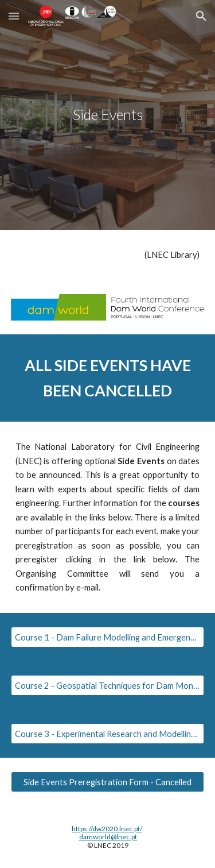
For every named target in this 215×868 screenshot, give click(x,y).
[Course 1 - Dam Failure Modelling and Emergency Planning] (108, 637)
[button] (14, 16)
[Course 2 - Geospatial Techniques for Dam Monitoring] (108, 685)
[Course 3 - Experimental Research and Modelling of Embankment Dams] (108, 734)
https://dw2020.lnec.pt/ (107, 829)
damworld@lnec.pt (108, 837)
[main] (108, 115)
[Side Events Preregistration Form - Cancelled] (108, 782)
